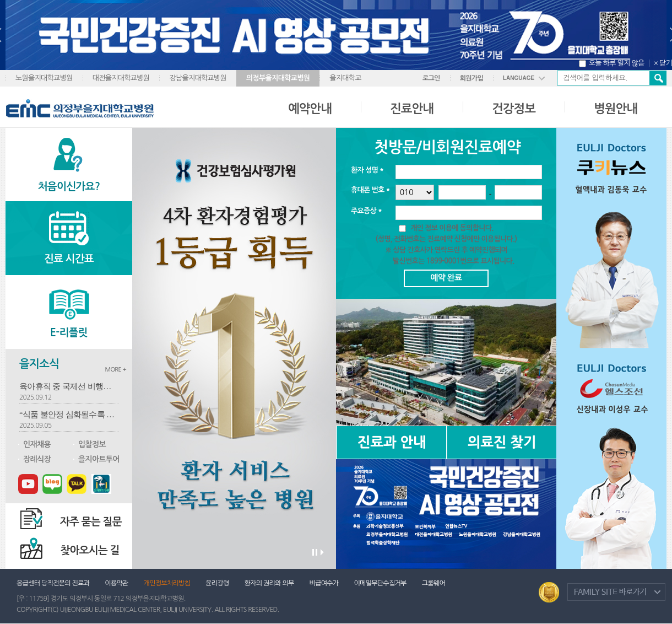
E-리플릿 (69, 333)
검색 (658, 78)
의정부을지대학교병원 (278, 78)
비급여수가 (324, 583)
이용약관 (116, 583)
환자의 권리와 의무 (269, 583)
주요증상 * (366, 211)
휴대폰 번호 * (370, 190)
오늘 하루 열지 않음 (617, 63)
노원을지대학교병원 (44, 78)
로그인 (431, 78)
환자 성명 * (367, 170)
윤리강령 (217, 583)
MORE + (115, 370)
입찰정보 (92, 444)
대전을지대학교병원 (121, 78)
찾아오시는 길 (90, 550)
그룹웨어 (433, 583)
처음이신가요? (69, 187)
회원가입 (472, 78)
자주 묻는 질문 (91, 522)
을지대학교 (345, 78)
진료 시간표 (69, 259)
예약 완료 (446, 278)
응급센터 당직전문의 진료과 (53, 583)
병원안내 (616, 109)
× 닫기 (663, 63)
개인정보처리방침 (167, 583)
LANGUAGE (519, 78)
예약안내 (310, 109)
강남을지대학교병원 (198, 78)
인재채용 (37, 444)
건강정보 (514, 109)
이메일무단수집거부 (380, 583)
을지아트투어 (99, 459)
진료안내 (412, 109)
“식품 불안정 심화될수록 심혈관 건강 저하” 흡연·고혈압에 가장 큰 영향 (69, 415)
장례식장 (37, 459)
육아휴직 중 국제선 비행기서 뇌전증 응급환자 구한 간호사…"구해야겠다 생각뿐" (69, 386)
